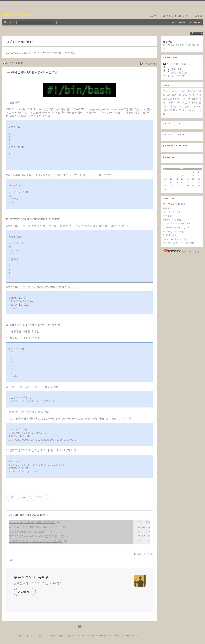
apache (173, 91)
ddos (166, 110)
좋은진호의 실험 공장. (175, 204)
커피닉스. (168, 208)
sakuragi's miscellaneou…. (178, 224)
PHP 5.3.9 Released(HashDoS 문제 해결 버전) (36, 536)
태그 (21, 636)
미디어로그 (184, 16)
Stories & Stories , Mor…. (177, 239)
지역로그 (153, 16)
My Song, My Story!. (174, 231)
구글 (165, 91)
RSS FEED (200, 33)
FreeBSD (183, 95)
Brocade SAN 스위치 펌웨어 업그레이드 (32, 522)
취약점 (173, 106)
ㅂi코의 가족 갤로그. (174, 220)
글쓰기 (71, 636)
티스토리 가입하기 (192, 251)
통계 (175, 110)
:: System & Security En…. (178, 227)
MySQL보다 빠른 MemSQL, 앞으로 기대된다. (35, 527)
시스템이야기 (150, 64)
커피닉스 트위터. (172, 212)
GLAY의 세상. (170, 235)
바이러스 (191, 99)
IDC (180, 106)
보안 (185, 102)
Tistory (135, 636)
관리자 (62, 636)
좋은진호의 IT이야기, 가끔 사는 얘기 (38, 583)
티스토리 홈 (171, 251)
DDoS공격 (192, 91)
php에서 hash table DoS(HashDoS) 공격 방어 (36, 541)
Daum (108, 636)
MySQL (197, 106)
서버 (182, 99)
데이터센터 (195, 95)
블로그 (188, 106)
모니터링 (193, 102)
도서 (179, 102)
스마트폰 (172, 95)
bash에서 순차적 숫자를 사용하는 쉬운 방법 (47, 52)
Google (172, 99)
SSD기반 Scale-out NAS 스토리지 (29, 531)
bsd (165, 99)
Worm (192, 110)
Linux (185, 110)
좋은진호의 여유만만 (17, 14)
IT (180, 110)
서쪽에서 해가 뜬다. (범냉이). (179, 243)
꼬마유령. (168, 216)
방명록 (199, 16)
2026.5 (182, 169)
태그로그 (168, 16)
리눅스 (172, 102)
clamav (182, 91)
